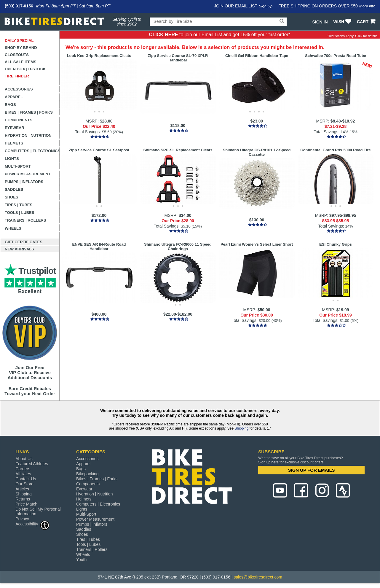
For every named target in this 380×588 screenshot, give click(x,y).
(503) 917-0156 (19, 6)
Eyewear (15, 128)
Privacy (22, 519)
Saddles (14, 189)
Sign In (320, 22)
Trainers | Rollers (25, 220)
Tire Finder (17, 76)
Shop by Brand (21, 48)
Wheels (13, 228)
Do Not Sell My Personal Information (38, 511)
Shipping (242, 428)
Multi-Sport (18, 166)
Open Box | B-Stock (25, 69)
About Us (24, 459)
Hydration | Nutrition (28, 135)
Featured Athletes (32, 464)
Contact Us (26, 479)
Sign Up (266, 6)
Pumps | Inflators (24, 182)
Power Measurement (28, 174)
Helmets (14, 143)
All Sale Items (21, 62)
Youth (81, 560)
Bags (10, 105)
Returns (23, 499)
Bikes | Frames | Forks (29, 112)
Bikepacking (87, 474)
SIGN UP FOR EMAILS (312, 470)
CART (367, 22)
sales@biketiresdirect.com (258, 577)
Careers (23, 469)
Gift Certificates (24, 242)
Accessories (19, 89)
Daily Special (19, 40)
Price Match (26, 504)
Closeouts (17, 55)
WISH (343, 22)
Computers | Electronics (32, 151)
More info (367, 6)
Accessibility (33, 524)
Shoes (12, 197)
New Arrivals (19, 249)
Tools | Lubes (19, 213)
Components (19, 120)
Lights (12, 159)
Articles (22, 489)
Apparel (14, 97)
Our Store (24, 484)
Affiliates (23, 474)
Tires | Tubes (19, 205)
